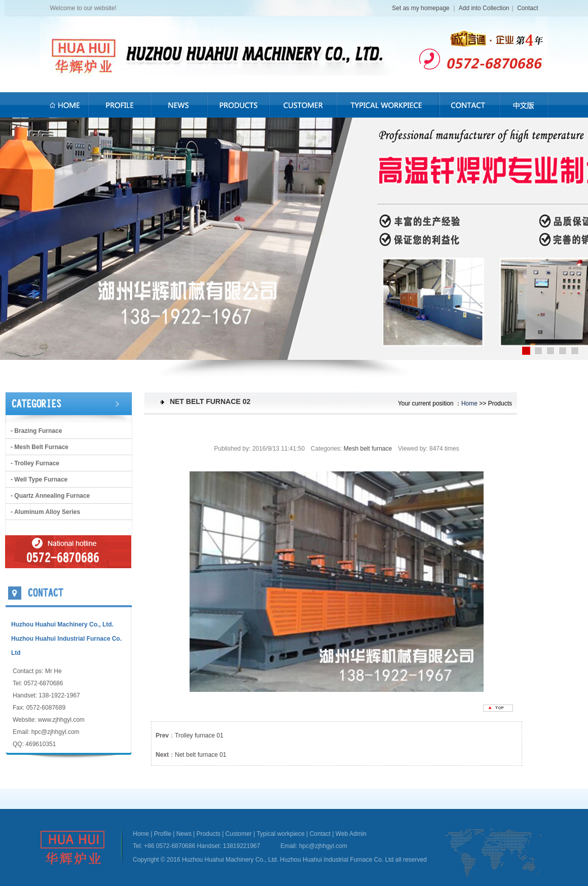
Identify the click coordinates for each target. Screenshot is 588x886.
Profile (163, 834)
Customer (239, 834)
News (184, 834)
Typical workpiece (281, 834)
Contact (527, 8)
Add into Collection (484, 8)
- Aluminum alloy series (45, 512)
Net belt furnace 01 (200, 755)
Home (469, 403)
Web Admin (351, 834)
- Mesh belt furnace (40, 447)
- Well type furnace (39, 479)
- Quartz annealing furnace (50, 496)
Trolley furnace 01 (199, 735)
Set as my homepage (421, 8)
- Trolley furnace (35, 463)
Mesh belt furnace (368, 449)
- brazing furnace (36, 431)
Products (208, 834)
